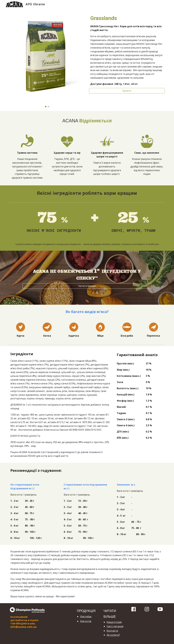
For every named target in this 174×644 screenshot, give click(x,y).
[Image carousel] (47, 60)
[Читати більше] (87, 286)
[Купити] (127, 91)
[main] (127, 50)
